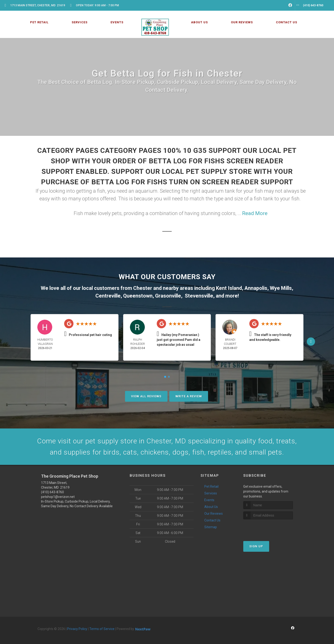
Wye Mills (281, 288)
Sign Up (256, 546)
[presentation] (268, 528)
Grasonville (168, 296)
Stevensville (199, 296)
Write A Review (189, 396)
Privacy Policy (77, 629)
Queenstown (138, 296)
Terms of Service (102, 629)
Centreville (108, 296)
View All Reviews (146, 396)
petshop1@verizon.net (58, 497)
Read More (255, 213)
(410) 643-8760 (52, 492)
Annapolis (256, 288)
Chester (143, 288)
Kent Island (229, 288)
